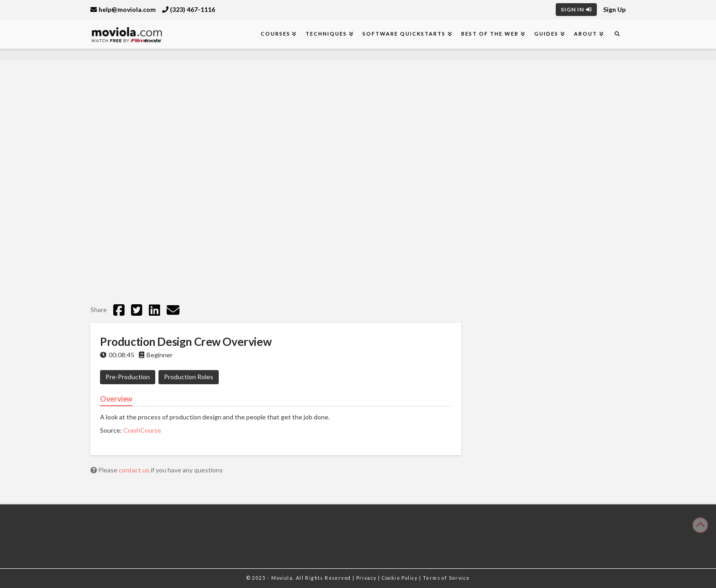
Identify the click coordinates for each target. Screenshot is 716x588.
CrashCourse (142, 430)
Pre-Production (128, 377)
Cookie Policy (401, 578)
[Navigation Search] (617, 34)
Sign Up (614, 9)
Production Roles (189, 377)
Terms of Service (446, 578)
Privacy (367, 578)
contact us (135, 470)
